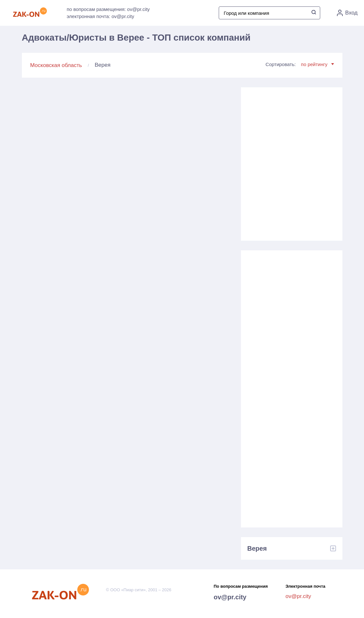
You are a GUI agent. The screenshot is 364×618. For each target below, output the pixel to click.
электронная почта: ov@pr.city (100, 16)
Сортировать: (300, 64)
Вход (347, 13)
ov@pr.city (230, 597)
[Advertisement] (292, 161)
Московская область (56, 65)
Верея (257, 548)
